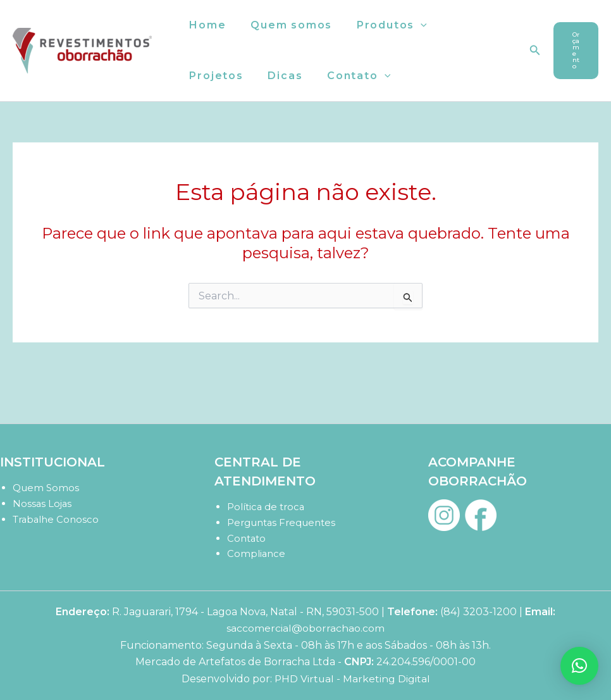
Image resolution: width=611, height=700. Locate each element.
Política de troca (266, 507)
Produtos (381, 25)
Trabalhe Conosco (56, 519)
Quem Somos (46, 488)
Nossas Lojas (43, 503)
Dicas (205, 76)
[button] (410, 25)
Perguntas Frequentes (281, 522)
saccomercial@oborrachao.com (305, 628)
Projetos (463, 25)
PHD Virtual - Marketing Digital (352, 679)
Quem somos (285, 25)
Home (206, 25)
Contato (274, 76)
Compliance (256, 553)
